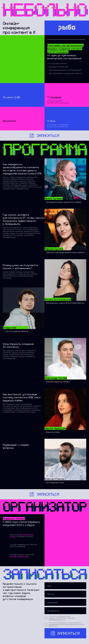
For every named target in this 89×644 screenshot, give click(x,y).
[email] (65, 594)
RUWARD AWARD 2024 (19, 556)
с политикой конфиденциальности (62, 619)
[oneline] (65, 602)
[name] (65, 586)
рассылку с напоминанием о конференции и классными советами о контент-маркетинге (67, 624)
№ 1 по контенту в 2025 (22, 536)
